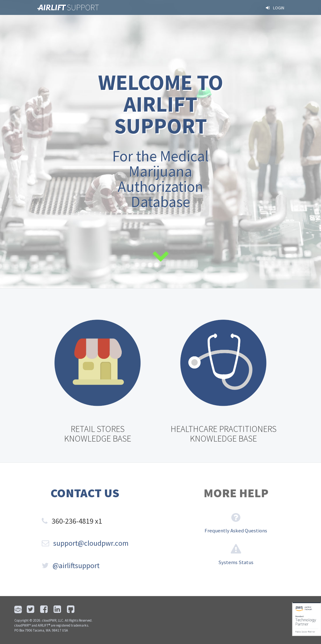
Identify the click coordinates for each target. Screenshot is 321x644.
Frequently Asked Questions (236, 530)
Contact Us (85, 493)
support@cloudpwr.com (85, 543)
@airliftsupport (71, 565)
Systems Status (236, 562)
